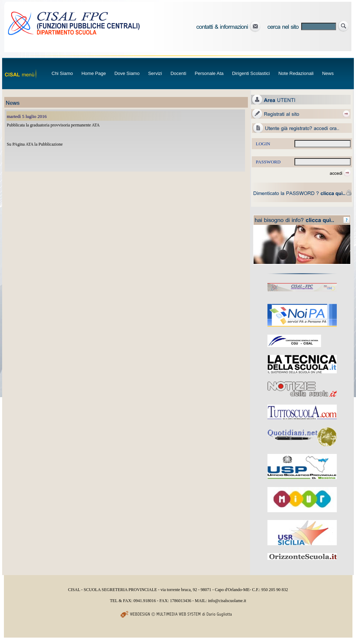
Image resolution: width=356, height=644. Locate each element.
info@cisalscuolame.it (227, 601)
